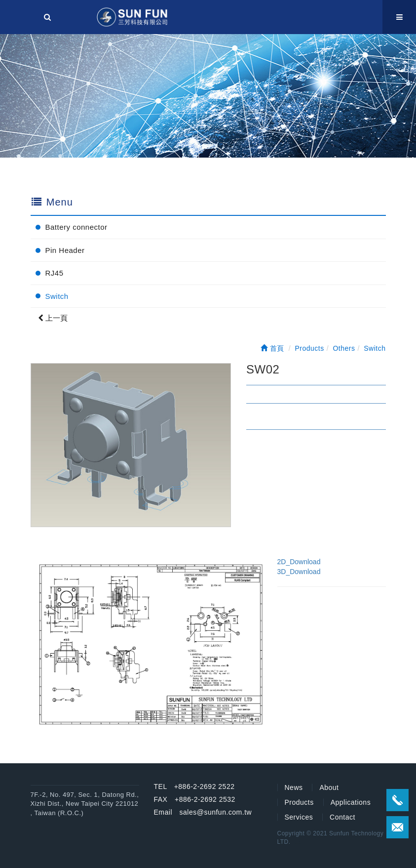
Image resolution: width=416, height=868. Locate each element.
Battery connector (76, 227)
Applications (351, 802)
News (294, 787)
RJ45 (55, 273)
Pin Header (65, 250)
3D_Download (299, 572)
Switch (57, 296)
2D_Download (299, 562)
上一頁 (53, 318)
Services (299, 817)
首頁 (272, 348)
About (329, 787)
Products (299, 802)
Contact (342, 817)
